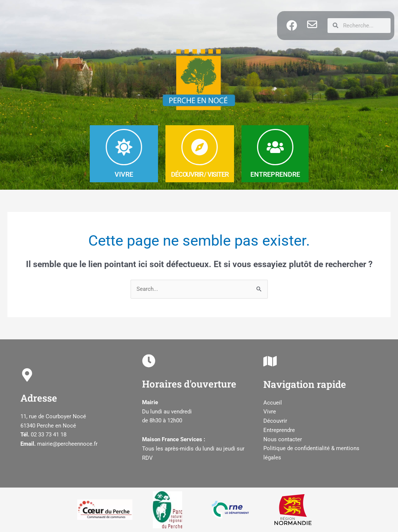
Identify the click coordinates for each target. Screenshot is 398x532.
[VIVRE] (124, 147)
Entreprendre (279, 430)
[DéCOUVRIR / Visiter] (200, 147)
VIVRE (124, 174)
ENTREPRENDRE (275, 174)
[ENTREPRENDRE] (275, 147)
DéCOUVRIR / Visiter (200, 174)
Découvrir (275, 421)
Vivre (270, 412)
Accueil (273, 403)
